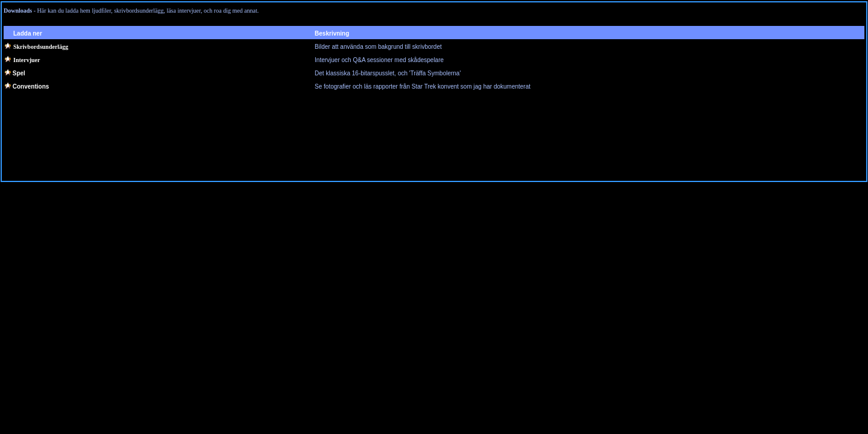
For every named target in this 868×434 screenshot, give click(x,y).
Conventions (31, 86)
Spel (19, 73)
